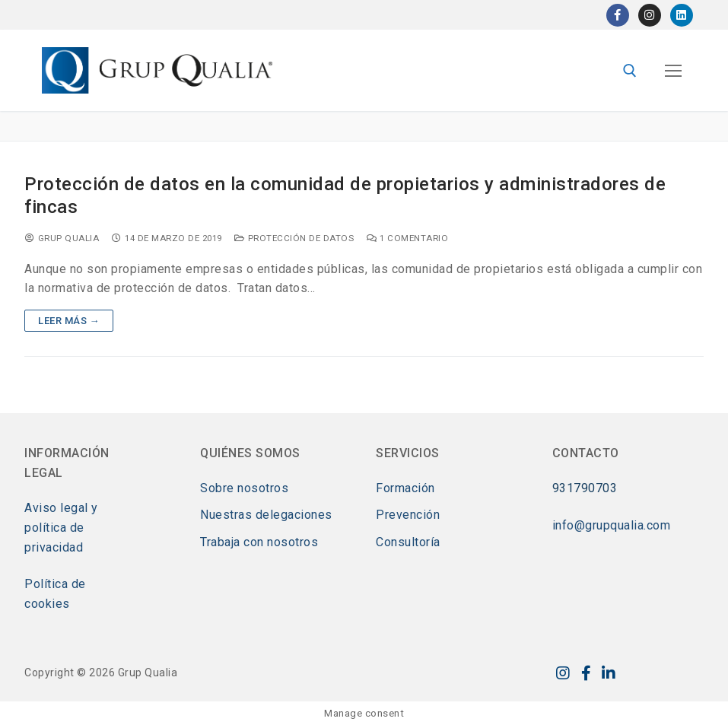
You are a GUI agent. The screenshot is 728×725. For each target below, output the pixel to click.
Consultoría (408, 542)
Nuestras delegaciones (266, 515)
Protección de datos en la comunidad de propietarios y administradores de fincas (345, 195)
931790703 (585, 488)
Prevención (408, 515)
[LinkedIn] (682, 15)
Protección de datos (294, 238)
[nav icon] (673, 71)
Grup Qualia (62, 238)
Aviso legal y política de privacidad (61, 528)
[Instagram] (650, 15)
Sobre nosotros (244, 488)
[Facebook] (618, 15)
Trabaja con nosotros (259, 542)
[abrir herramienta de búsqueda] (630, 71)
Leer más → (69, 321)
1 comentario (407, 238)
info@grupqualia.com (612, 525)
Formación (405, 488)
